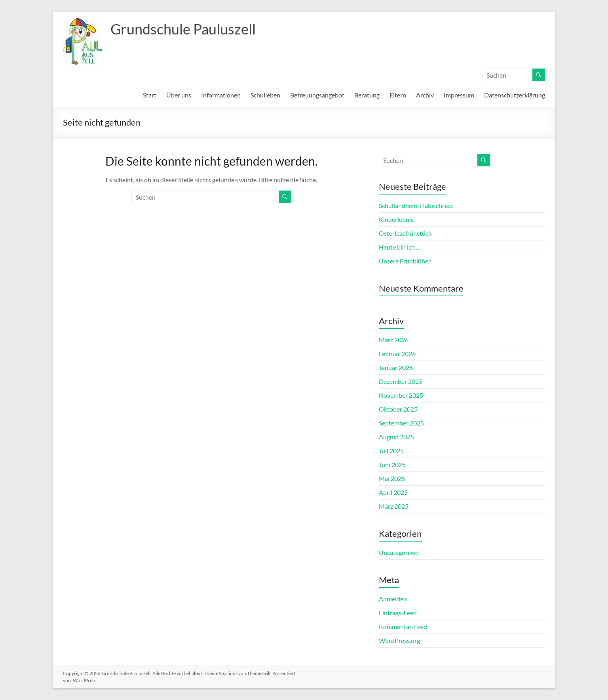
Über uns (179, 95)
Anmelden (393, 599)
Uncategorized (399, 552)
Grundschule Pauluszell (183, 29)
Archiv (425, 95)
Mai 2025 (392, 478)
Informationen (221, 95)
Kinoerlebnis (396, 219)
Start (150, 95)
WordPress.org (399, 640)
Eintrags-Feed (398, 613)
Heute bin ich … (400, 247)
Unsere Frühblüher (405, 261)
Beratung (367, 95)
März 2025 (394, 506)
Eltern (398, 95)
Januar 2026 (396, 367)
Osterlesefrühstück (405, 233)
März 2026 (394, 340)
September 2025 (401, 423)
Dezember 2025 (401, 381)
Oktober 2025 (398, 409)
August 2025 (396, 437)
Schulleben (265, 95)
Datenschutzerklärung (515, 95)
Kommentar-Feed (403, 627)
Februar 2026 (397, 354)
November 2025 (401, 395)
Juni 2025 (392, 464)
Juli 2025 (391, 451)
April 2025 (393, 492)
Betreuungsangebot (317, 95)
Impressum (459, 95)
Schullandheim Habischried (416, 205)
